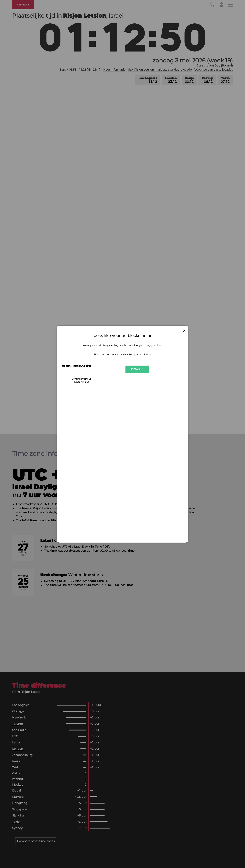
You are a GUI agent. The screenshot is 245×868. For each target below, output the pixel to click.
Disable (137, 369)
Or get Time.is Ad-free (77, 366)
